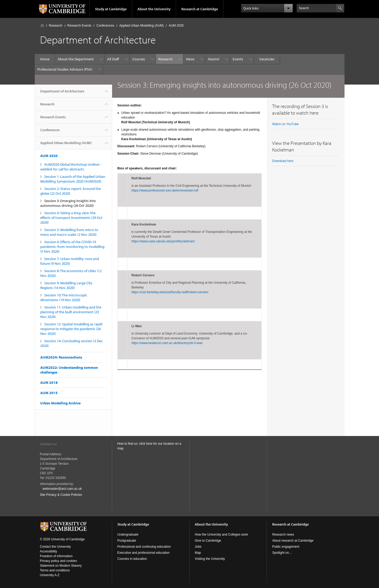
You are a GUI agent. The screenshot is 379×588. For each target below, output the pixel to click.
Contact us (48, 444)
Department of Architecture (62, 93)
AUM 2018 (49, 383)
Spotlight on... (282, 553)
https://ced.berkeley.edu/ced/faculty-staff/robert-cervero (170, 292)
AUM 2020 (176, 26)
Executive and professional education (144, 553)
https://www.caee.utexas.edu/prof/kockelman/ (163, 241)
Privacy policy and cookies (59, 561)
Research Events (79, 26)
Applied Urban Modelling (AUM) (141, 26)
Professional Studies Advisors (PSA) (65, 69)
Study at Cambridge (111, 9)
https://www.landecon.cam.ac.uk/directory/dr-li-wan (167, 343)
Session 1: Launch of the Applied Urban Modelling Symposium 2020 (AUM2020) (73, 179)
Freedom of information (56, 556)
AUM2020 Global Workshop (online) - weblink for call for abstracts (71, 167)
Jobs (198, 547)
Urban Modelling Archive (60, 403)
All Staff (113, 59)
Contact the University (55, 547)
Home (42, 25)
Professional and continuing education (144, 547)
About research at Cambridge (293, 541)
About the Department (76, 59)
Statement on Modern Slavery (61, 566)
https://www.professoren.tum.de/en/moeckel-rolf (165, 190)
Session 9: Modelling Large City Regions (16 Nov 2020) (66, 285)
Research (56, 26)
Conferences (105, 26)
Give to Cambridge (208, 541)
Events (238, 59)
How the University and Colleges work (221, 535)
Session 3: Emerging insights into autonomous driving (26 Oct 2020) (68, 203)
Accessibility (49, 551)
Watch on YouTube (285, 124)
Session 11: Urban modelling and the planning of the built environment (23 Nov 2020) (71, 312)
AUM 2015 (49, 393)
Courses (139, 59)
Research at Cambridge (200, 9)
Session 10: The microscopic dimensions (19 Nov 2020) (64, 297)
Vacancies (267, 59)
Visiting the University (210, 559)
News (190, 59)
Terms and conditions (55, 570)
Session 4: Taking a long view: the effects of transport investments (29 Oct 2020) (71, 218)
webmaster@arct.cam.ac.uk (62, 489)
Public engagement (286, 547)
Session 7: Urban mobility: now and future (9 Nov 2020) (70, 261)
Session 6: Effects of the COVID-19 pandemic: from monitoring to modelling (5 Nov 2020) (72, 247)
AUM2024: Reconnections (61, 357)
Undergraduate (128, 535)
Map (198, 553)
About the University (154, 9)
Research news (283, 535)
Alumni (214, 59)
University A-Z (50, 575)
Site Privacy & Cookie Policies (61, 495)
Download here (283, 161)
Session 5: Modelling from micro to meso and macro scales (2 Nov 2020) (69, 232)
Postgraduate (127, 541)
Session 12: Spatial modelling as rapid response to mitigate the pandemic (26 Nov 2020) (71, 329)
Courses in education (132, 559)
